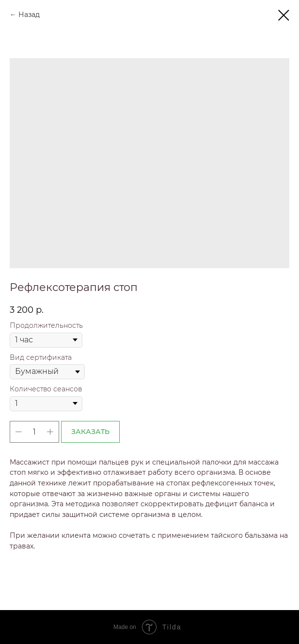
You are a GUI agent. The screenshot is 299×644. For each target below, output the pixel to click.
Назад (29, 15)
